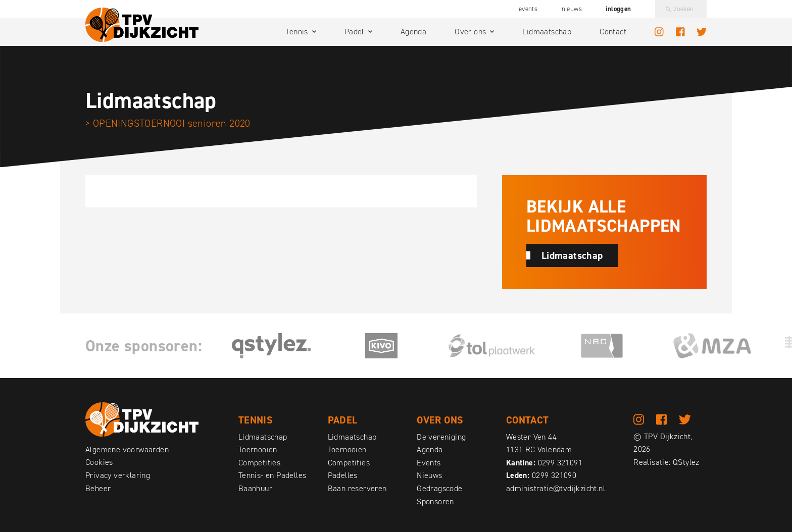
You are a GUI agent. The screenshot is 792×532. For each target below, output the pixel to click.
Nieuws (572, 9)
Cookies (99, 462)
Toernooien (258, 449)
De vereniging (441, 437)
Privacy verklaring (118, 475)
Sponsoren (435, 501)
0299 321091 (560, 463)
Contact (613, 32)
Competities (259, 463)
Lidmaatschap (547, 32)
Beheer (98, 488)
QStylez (686, 462)
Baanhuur (255, 488)
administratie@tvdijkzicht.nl (556, 488)
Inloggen (618, 9)
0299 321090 (554, 475)
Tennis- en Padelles (273, 475)
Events (528, 9)
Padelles (343, 475)
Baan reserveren (357, 488)
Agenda (413, 32)
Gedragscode (439, 488)
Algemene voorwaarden (127, 449)
